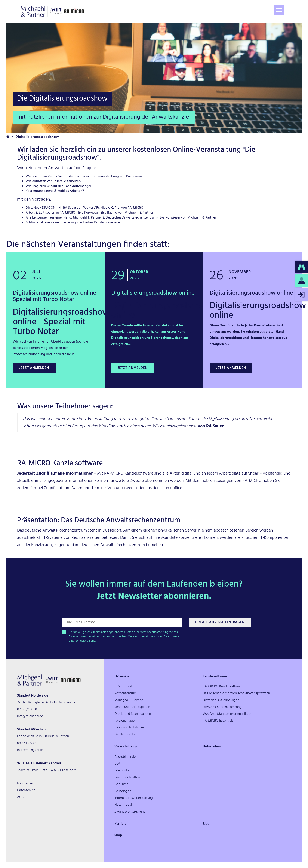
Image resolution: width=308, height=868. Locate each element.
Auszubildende (125, 757)
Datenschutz (26, 790)
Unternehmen (213, 747)
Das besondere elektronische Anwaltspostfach (236, 693)
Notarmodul (123, 805)
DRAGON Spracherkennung (222, 707)
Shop (118, 835)
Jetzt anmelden (34, 368)
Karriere (120, 824)
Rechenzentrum (126, 693)
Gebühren (121, 784)
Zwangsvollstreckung (130, 812)
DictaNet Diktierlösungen (221, 700)
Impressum (25, 783)
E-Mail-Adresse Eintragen (220, 622)
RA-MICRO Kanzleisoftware (223, 686)
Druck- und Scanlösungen (133, 714)
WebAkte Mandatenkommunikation (228, 714)
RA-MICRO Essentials (218, 721)
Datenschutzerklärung (82, 641)
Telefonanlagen (125, 721)
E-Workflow (123, 771)
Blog (206, 824)
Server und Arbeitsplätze (132, 707)
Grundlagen (123, 791)
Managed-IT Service (129, 700)
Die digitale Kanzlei (128, 734)
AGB (20, 797)
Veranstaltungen (127, 747)
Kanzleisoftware (215, 676)
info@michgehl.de (30, 716)
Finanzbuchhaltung (128, 777)
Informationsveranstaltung (134, 798)
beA (117, 764)
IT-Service (122, 676)
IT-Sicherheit (123, 686)
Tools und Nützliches (129, 728)
